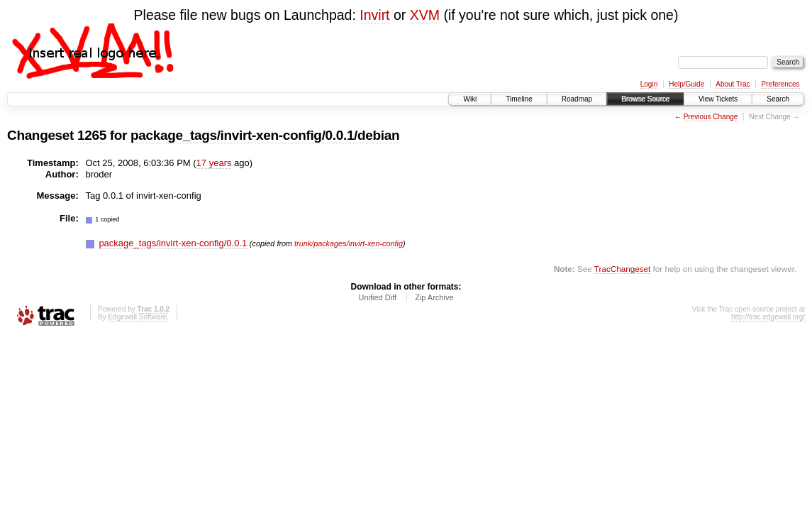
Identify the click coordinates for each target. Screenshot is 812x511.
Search (778, 99)
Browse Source (645, 99)
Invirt (374, 15)
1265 (92, 135)
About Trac (733, 84)
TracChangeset (622, 269)
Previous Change (711, 117)
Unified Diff (377, 297)
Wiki (470, 99)
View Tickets (718, 99)
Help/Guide (686, 84)
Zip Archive (434, 297)
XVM (425, 15)
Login (649, 84)
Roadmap (577, 99)
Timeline (519, 99)
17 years (214, 163)
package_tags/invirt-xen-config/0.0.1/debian (265, 135)
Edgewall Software (137, 317)
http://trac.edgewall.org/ (768, 317)
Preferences (781, 84)
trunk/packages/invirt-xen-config (349, 243)
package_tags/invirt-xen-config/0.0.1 (174, 243)
